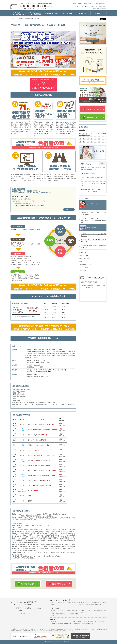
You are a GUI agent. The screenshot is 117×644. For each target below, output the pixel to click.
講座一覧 (82, 13)
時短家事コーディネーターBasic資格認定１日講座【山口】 (64, 612)
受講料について (84, 261)
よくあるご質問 (84, 268)
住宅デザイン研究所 (26, 614)
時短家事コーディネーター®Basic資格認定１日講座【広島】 (93, 612)
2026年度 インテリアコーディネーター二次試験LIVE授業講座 (64, 604)
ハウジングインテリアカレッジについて (19, 13)
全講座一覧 (81, 629)
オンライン (82, 130)
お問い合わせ (102, 4)
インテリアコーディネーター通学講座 (35, 13)
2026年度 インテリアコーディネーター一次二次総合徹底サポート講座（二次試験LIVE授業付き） (94, 220)
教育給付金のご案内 (85, 265)
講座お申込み (19, 631)
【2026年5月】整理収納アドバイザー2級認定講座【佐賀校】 (64, 615)
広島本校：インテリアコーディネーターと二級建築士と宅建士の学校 (88, 622)
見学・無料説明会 (85, 258)
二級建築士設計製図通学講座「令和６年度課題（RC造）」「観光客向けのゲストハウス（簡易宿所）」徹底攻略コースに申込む (43, 73)
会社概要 (80, 4)
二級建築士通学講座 (51, 13)
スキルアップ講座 (66, 13)
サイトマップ (69, 631)
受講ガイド (98, 13)
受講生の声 (103, 629)
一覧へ (103, 163)
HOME (74, 4)
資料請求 (26, 631)
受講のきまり (84, 271)
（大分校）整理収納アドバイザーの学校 (90, 138)
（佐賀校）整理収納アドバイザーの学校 (90, 141)
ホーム (14, 19)
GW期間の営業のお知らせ (88, 174)
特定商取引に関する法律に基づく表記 (55, 631)
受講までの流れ (84, 255)
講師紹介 (13, 631)
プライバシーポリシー (89, 4)
